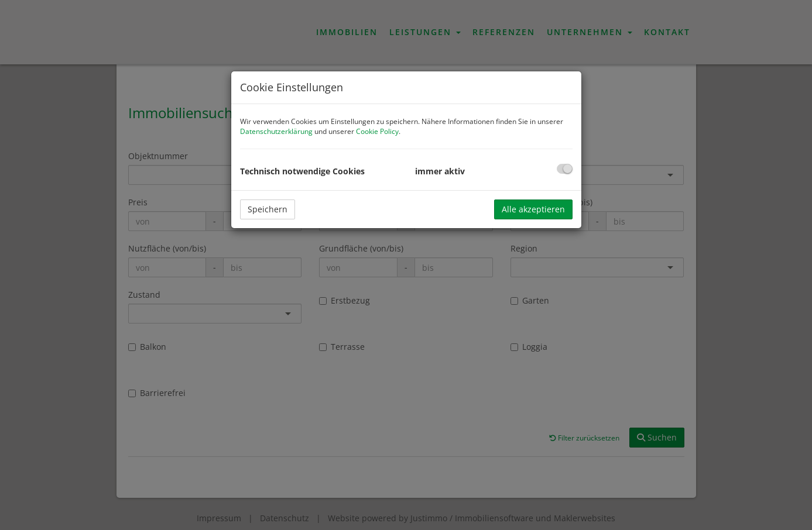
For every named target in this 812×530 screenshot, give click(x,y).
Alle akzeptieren (533, 209)
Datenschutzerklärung (276, 131)
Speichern (268, 209)
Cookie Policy (377, 131)
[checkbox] (565, 169)
